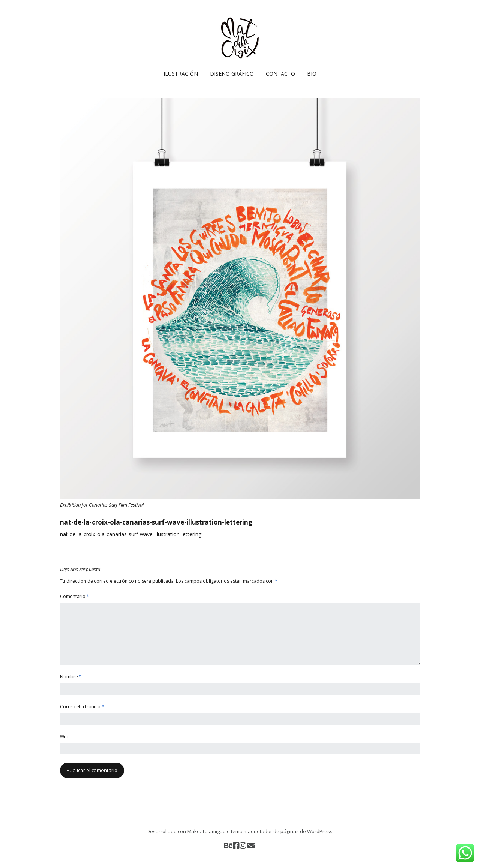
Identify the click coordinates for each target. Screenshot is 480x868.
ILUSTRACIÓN (181, 74)
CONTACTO (280, 74)
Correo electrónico (82, 707)
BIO (312, 74)
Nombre (71, 677)
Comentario (75, 596)
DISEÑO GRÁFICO (232, 74)
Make (193, 831)
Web (65, 737)
